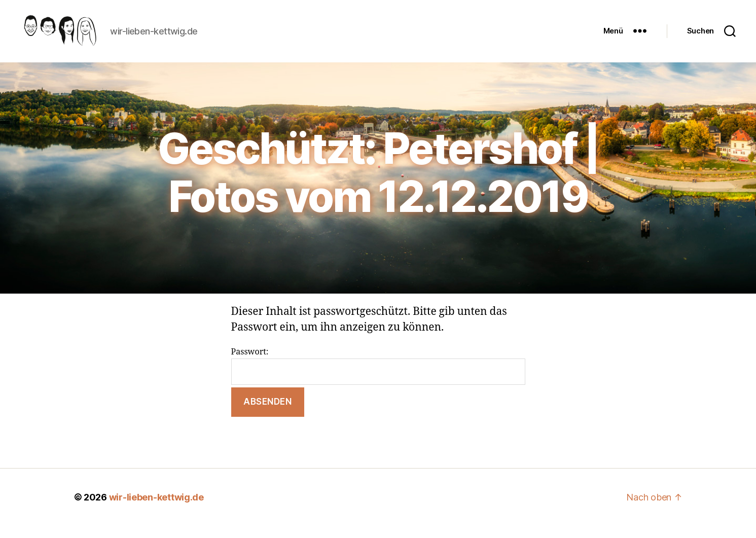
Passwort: (378, 378)
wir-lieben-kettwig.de (156, 509)
